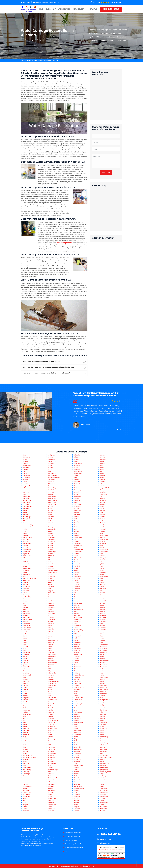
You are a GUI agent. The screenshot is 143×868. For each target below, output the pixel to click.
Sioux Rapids (78, 617)
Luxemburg (103, 749)
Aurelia (76, 774)
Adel (24, 634)
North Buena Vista (106, 757)
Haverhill (51, 603)
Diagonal (77, 751)
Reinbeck (77, 716)
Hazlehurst (26, 587)
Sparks (25, 665)
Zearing (51, 768)
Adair (50, 513)
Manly (76, 467)
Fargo (25, 648)
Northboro (103, 706)
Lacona (51, 634)
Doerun (25, 694)
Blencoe (102, 626)
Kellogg (51, 628)
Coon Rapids (53, 564)
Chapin (51, 782)
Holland (76, 691)
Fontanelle (78, 753)
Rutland (77, 613)
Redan (25, 531)
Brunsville (77, 778)
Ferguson (51, 591)
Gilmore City (78, 558)
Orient (76, 763)
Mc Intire (77, 465)
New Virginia (52, 685)
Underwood (104, 685)
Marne (102, 654)
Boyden (102, 510)
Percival (102, 708)
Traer (76, 726)
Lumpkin (25, 753)
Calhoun (25, 469)
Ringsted (77, 607)
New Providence (54, 681)
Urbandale (52, 480)
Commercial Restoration (73, 833)
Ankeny (51, 506)
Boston (25, 642)
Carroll (102, 568)
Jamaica (51, 617)
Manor (25, 599)
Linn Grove (103, 457)
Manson (77, 585)
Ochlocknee (27, 714)
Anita (50, 521)
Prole (50, 706)
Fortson (25, 749)
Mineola (102, 659)
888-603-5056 (111, 9)
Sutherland (103, 494)
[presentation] (118, 430)
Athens (25, 459)
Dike (75, 665)
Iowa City (51, 492)
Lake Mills (77, 455)
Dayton (76, 539)
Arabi (24, 677)
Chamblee (26, 478)
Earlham (51, 580)
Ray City (25, 663)
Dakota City (78, 537)
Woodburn (52, 761)
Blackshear (26, 574)
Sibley (102, 533)
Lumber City (27, 597)
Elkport (102, 733)
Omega (25, 718)
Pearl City (51, 459)
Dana (50, 574)
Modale (102, 663)
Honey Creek (104, 644)
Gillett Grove (104, 550)
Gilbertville (77, 681)
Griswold (102, 638)
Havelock (77, 566)
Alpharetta (26, 457)
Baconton (26, 681)
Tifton (25, 558)
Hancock (103, 640)
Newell (76, 591)
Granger (51, 595)
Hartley (102, 556)
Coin (101, 698)
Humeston (52, 607)
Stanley (77, 720)
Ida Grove (103, 589)
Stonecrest (26, 552)
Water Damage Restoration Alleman (46, 60)
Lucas (50, 648)
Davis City (52, 576)
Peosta (102, 759)
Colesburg (103, 722)
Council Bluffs (53, 498)
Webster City (78, 630)
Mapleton (103, 459)
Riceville (77, 480)
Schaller (102, 486)
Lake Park (26, 654)
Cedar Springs (27, 786)
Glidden (102, 585)
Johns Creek (27, 500)
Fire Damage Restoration (73, 836)
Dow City (103, 630)
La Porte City (78, 698)
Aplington (77, 644)
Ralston (102, 611)
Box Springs (26, 741)
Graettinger (104, 552)
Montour (51, 675)
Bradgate (77, 521)
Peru (50, 696)
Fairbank (77, 673)
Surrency (26, 622)
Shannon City (78, 765)
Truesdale (77, 626)
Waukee (51, 751)
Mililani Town (52, 461)
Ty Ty (24, 737)
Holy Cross (103, 745)
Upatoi (25, 765)
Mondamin (103, 665)
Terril (101, 566)
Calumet (77, 780)
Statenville (26, 667)
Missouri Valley (104, 661)
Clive (50, 772)
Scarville (77, 492)
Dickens (102, 541)
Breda (102, 574)
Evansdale (77, 735)
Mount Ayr (77, 759)
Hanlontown (52, 805)
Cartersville (26, 476)
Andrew (102, 716)
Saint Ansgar (78, 490)
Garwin (76, 679)
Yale (50, 765)
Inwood (102, 519)
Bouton (51, 543)
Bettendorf (52, 504)
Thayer (51, 737)
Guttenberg (104, 743)
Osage (76, 476)
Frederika (77, 677)
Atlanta (25, 461)
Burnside (77, 523)
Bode (76, 519)
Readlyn (77, 714)
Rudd (76, 488)
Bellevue (102, 718)
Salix (101, 484)
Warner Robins (27, 564)
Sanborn (102, 531)
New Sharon (52, 683)
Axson (25, 638)
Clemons (51, 560)
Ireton (76, 805)
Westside (103, 620)
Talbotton (26, 763)
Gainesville (26, 496)
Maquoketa (103, 751)
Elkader (102, 731)
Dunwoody (26, 490)
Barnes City (52, 529)
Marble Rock (78, 700)
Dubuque (51, 494)
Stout (76, 724)
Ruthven (102, 562)
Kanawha (51, 809)
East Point (26, 492)
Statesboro (27, 547)
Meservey (77, 469)
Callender (77, 527)
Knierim (76, 570)
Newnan (25, 523)
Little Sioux (103, 648)
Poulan (25, 724)
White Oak (26, 630)
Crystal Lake (52, 790)
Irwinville (25, 704)
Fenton (76, 554)
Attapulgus (26, 772)
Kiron (101, 595)
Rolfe (76, 611)
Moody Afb (26, 671)
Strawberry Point (105, 772)
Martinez (26, 515)
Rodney (102, 482)
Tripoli (76, 728)
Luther (50, 650)
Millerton (51, 665)
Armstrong (78, 510)
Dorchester (103, 788)
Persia (102, 675)
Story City (52, 731)
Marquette (103, 809)
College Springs (105, 700)
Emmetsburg (78, 550)
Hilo (49, 471)
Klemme (51, 811)
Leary (24, 803)
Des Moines (52, 496)
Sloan (101, 490)
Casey (50, 554)
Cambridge (52, 552)
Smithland (103, 492)
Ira (49, 615)
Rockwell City (78, 609)
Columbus (26, 480)
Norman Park (27, 710)
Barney (25, 640)
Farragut (102, 702)
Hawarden (77, 796)
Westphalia (103, 687)
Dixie (24, 644)
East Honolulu (53, 476)
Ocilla (24, 716)
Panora (51, 689)
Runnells (51, 718)
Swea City (77, 622)
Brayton (51, 547)
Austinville (77, 648)
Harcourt (77, 564)
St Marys (25, 545)
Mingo (50, 671)
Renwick (77, 605)
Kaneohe (51, 463)
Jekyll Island (27, 580)
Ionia (76, 694)
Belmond (51, 774)
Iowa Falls (51, 613)
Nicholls (25, 607)
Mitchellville (52, 673)
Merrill (101, 465)
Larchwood (103, 521)
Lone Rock (77, 576)
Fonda (76, 556)
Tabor (102, 712)
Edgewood (103, 728)
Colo (50, 562)
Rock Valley (103, 529)
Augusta (25, 463)
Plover (76, 599)
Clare (76, 529)
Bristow (76, 652)
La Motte (103, 747)
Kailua (50, 465)
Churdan (51, 558)
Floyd (50, 796)
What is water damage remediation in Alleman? (42, 361)
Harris (101, 554)
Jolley (76, 568)
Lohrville (102, 603)
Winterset (52, 757)
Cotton (25, 689)
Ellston (50, 585)
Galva (76, 792)
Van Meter (52, 747)
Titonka (76, 498)
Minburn (51, 669)
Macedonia (103, 652)
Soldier (102, 681)
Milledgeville (27, 519)
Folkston (25, 585)
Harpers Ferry (104, 792)
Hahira (25, 650)
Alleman (29, 60)
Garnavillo (103, 741)
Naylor (25, 659)
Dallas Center (53, 572)
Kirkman (102, 593)
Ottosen (77, 595)
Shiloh (25, 761)
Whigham (51, 455)
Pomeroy (77, 601)
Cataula (25, 743)
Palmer (76, 597)
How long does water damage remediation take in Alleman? (46, 373)
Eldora (76, 669)
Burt (75, 525)
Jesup (25, 593)
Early (75, 547)
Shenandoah (104, 689)
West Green (27, 628)
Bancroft (77, 515)
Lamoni (51, 636)
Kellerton (51, 624)
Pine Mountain (27, 755)
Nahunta (26, 605)
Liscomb (51, 642)
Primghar (103, 525)
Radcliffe (51, 708)
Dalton (25, 482)
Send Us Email (106, 839)
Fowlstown (26, 796)
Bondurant (52, 541)
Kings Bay (26, 595)
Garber (102, 739)
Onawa (102, 469)
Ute (101, 496)
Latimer (77, 459)
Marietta (26, 513)
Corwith (51, 786)
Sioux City (52, 482)
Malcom (51, 661)
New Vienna (104, 755)
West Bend (78, 632)
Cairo (24, 782)
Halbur (102, 587)
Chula (25, 687)
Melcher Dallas (53, 570)
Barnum (77, 517)
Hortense (26, 591)
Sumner (25, 733)
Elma (76, 671)
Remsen (102, 480)
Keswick (51, 630)
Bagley (51, 527)
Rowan (76, 486)
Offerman (26, 611)
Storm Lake (78, 620)
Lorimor (51, 644)
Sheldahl (51, 724)
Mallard (76, 582)
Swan (50, 735)
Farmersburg (104, 737)
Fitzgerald (26, 698)
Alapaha (25, 636)
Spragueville (104, 768)
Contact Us (92, 9)
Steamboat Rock (80, 722)
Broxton (25, 576)
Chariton (51, 556)
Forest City (52, 798)
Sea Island (26, 617)
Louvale (25, 751)
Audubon (51, 525)
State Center (53, 728)
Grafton (51, 803)
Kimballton (103, 646)
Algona (76, 508)
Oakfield (25, 712)
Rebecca (26, 728)
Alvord (102, 506)
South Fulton (27, 543)
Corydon (51, 568)
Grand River (52, 593)
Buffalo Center (53, 778)
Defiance (103, 628)
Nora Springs (78, 471)
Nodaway (77, 761)
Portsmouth (104, 677)
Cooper (51, 566)
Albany (25, 455)
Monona (102, 811)
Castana (77, 782)
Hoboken (26, 589)
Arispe (76, 739)
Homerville (26, 652)
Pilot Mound (52, 698)
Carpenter (52, 780)
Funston (25, 700)
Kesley (76, 696)
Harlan (102, 642)
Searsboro (52, 722)
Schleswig (103, 615)
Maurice (102, 463)
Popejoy (51, 702)
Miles (101, 753)
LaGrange (26, 504)
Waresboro (26, 624)
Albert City (78, 506)
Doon (101, 513)
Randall (51, 710)
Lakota (76, 457)
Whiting (102, 502)
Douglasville (27, 486)
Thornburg (52, 739)
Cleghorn (77, 784)
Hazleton (77, 689)
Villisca (76, 770)
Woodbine (26, 632)
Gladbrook (77, 683)
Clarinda (102, 696)
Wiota (50, 759)
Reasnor (51, 712)
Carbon (77, 745)
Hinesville (26, 498)
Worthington (104, 776)
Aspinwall (103, 572)
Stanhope (52, 726)
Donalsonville (27, 792)
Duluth (25, 488)
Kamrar (51, 622)
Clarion (76, 531)
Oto (101, 471)
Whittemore (78, 634)
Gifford (51, 745)
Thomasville (27, 556)
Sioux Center (104, 535)
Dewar (76, 663)
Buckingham (78, 654)
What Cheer (52, 753)
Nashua (77, 702)
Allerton (51, 519)
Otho (76, 593)
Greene (77, 685)
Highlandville (104, 796)
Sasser (25, 809)
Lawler (102, 800)
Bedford (77, 741)
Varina (76, 628)
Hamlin (51, 601)
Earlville (102, 726)
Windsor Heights (54, 770)
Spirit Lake (103, 564)
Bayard (51, 533)
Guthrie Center (53, 599)
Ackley (76, 638)
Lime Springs (104, 803)
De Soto (25, 691)
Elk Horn (102, 634)
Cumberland (78, 749)
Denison (102, 582)
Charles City (78, 657)
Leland (76, 461)
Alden (50, 515)
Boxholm (51, 545)
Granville (77, 794)
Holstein (77, 800)
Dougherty (52, 792)
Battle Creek (78, 776)
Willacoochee (27, 669)
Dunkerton (77, 667)
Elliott (101, 636)
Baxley (25, 572)
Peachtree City (28, 525)
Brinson (25, 778)
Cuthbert (26, 790)
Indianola (51, 611)
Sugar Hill (26, 554)
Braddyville (103, 694)
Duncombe (78, 543)
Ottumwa (52, 484)
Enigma (25, 696)
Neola (102, 669)
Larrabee (77, 809)
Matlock (102, 523)
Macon (25, 510)
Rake (76, 478)
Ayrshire (77, 513)
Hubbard (51, 605)
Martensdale (53, 663)
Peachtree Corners (29, 527)
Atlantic (51, 523)
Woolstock (78, 636)
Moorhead (103, 667)
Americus (26, 673)
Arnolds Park (104, 539)
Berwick (51, 535)
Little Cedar (78, 463)
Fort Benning (27, 770)
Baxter (50, 531)
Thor (75, 624)
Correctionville (79, 788)
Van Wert (51, 749)
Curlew (76, 533)
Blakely (25, 776)
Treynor (102, 683)
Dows (50, 578)
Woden (76, 502)
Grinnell (51, 597)
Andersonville (27, 675)
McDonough (27, 517)
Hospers (102, 517)
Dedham (103, 578)
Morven (25, 657)
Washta (102, 498)
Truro (50, 741)
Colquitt (25, 788)
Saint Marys (26, 613)
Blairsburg (52, 539)
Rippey (51, 716)
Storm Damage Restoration (74, 844)
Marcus (102, 461)
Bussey (51, 550)
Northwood (78, 473)
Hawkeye (103, 794)
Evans (25, 494)
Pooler (25, 529)
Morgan (25, 805)
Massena (77, 757)
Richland (25, 759)
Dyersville (103, 724)
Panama (102, 673)
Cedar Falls (52, 502)
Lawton (76, 811)
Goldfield (77, 560)
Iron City (25, 798)
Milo (50, 667)
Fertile (50, 794)
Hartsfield (26, 702)
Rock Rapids (104, 527)
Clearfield (77, 747)
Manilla (102, 605)
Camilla (25, 685)
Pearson (25, 661)
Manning (102, 607)
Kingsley (77, 807)
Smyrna (25, 541)
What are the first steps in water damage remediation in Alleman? (49, 367)
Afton (76, 737)
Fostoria (102, 547)
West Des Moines (54, 478)
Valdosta (26, 562)
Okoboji (102, 560)
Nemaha (77, 589)
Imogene (103, 704)
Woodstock (27, 568)
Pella (50, 694)
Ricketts (102, 613)
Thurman (103, 714)
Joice (50, 807)
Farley (102, 735)
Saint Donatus (104, 763)
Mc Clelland (103, 650)
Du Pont (25, 646)
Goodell (51, 800)
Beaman (77, 650)
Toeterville (78, 500)
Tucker (25, 560)
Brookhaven (27, 465)
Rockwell (77, 484)
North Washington (80, 706)
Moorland (77, 587)
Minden (102, 657)
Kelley (50, 626)
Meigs (25, 706)
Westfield (103, 500)
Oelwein (77, 708)
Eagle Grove (78, 545)
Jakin (24, 800)
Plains (25, 722)
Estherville (103, 543)
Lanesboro (103, 599)
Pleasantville (52, 700)
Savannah (26, 539)
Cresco (102, 786)
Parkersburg (78, 712)
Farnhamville (78, 552)
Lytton (76, 580)
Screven (25, 615)
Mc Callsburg (53, 654)
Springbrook (104, 770)
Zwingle (102, 778)
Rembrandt (78, 603)
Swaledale (77, 496)
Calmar (102, 782)
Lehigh (76, 574)
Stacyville (77, 494)
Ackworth (51, 510)
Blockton (77, 743)
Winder (25, 566)
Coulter (51, 788)
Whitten (51, 755)
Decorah (102, 780)
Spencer (102, 537)
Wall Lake (103, 617)
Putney (25, 726)
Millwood (25, 603)
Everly (101, 545)
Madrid (51, 659)
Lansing (102, 798)
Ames (50, 508)
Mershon (25, 601)
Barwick (25, 683)
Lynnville (51, 652)
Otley (50, 687)
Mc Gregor (103, 807)
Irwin (101, 591)
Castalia (102, 784)
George (102, 515)
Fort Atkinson (104, 790)
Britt (50, 776)
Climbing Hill (78, 786)
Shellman (26, 811)
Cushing (77, 790)
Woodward (52, 763)
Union (50, 743)
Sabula (102, 761)
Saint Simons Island (29, 578)
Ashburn (25, 679)
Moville (102, 467)
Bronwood (26, 780)
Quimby (102, 478)
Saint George (27, 620)
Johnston (51, 620)
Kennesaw (26, 502)
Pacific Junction (105, 671)
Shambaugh (104, 710)
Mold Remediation (71, 840)
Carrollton (26, 473)
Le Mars (102, 455)
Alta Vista (77, 642)
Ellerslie (25, 747)
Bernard (102, 720)
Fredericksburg (79, 675)
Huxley (50, 609)
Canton (25, 471)
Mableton (26, 508)
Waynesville (27, 626)
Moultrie (25, 708)
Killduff (50, 632)
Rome (25, 533)
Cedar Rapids (53, 500)
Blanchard (103, 691)
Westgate (77, 733)
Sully (50, 733)
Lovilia (50, 646)
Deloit (102, 580)
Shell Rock (77, 718)
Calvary (25, 784)
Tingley (76, 768)
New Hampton (79, 704)
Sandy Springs (27, 537)
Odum (25, 609)
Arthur (102, 570)
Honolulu (51, 469)
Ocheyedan (104, 558)
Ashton (102, 508)
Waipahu (51, 457)
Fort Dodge (78, 504)
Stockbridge (27, 550)
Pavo (24, 720)
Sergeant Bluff (104, 488)
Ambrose (26, 570)
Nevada (51, 679)
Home (41, 9)
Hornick (76, 803)
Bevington (52, 537)
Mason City (52, 488)
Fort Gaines (26, 794)
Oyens (102, 473)
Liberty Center (53, 640)
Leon (50, 638)
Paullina (102, 476)
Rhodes (51, 714)
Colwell (76, 659)
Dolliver (76, 541)
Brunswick (26, 467)
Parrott (25, 807)
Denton (25, 582)
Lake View (103, 597)
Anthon (76, 772)
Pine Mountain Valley (30, 757)
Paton (50, 691)
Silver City (103, 679)
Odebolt (102, 609)
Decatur (25, 484)
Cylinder (77, 535)
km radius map (106, 208)
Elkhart (50, 582)
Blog (67, 851)
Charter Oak (104, 576)
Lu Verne (77, 578)
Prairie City (52, 704)
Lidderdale (103, 601)
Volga (102, 774)
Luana (102, 805)
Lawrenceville (27, 506)
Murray (50, 677)
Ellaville (25, 745)
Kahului (51, 467)
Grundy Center (79, 687)
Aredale (77, 646)
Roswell (25, 535)
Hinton (76, 798)
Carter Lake (104, 622)
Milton (25, 521)
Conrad (77, 661)
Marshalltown (53, 490)
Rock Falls (77, 482)
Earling (102, 632)
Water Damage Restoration (74, 848)
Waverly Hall (27, 768)
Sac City (77, 615)
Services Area (79, 9)
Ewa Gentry (52, 473)
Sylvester (26, 735)
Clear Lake (52, 784)
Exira (50, 589)
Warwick (25, 739)
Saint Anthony (53, 720)
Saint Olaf (103, 765)
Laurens (77, 572)
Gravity (76, 755)
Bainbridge (26, 774)
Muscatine (52, 486)
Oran (76, 710)
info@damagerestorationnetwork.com (47, 2)
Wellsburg (77, 731)
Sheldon (102, 504)
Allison (76, 640)
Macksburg (52, 657)
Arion (101, 624)
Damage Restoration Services (58, 9)
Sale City (26, 731)
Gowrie (76, 562)
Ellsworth (51, 587)
